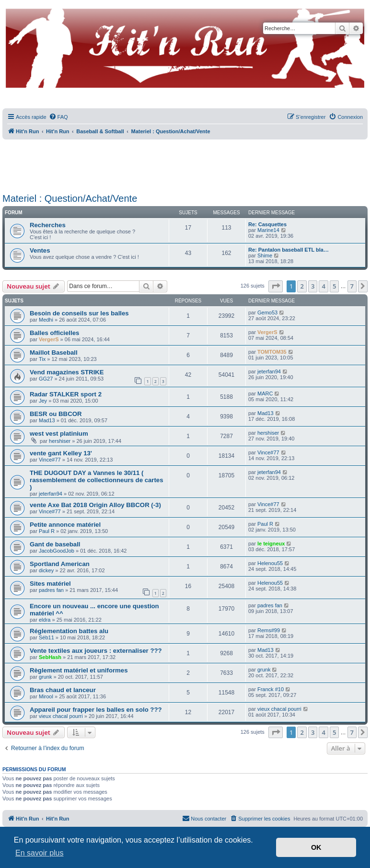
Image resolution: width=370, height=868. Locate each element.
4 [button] (323, 286)
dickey (46, 570)
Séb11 (46, 637)
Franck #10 (271, 689)
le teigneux (271, 544)
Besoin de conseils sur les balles (79, 313)
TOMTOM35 (272, 352)
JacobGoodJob (57, 551)
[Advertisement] (185, 163)
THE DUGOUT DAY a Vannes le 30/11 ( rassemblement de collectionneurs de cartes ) (97, 480)
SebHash (50, 657)
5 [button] (334, 286)
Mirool (46, 696)
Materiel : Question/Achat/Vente (70, 198)
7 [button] (352, 286)
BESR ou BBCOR (56, 414)
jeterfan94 (269, 371)
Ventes (40, 250)
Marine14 (268, 230)
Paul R (47, 531)
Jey (43, 401)
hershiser (60, 441)
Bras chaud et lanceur (63, 690)
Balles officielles (54, 333)
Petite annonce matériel (65, 525)
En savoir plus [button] (40, 853)
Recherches (48, 225)
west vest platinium (59, 434)
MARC (265, 393)
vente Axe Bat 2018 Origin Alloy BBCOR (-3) (95, 505)
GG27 (46, 379)
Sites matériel (50, 584)
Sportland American (60, 564)
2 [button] (302, 286)
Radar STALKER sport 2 (66, 394)
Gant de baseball (55, 544)
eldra (45, 620)
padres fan (51, 590)
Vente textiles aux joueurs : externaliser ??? (96, 651)
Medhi (46, 320)
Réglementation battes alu (69, 631)
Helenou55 (270, 563)
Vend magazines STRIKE (67, 372)
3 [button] (313, 286)
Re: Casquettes (267, 224)
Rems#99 (269, 630)
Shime (265, 255)
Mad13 (47, 420)
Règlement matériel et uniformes (79, 670)
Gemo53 (267, 312)
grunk (46, 677)
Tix (42, 359)
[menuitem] (58, 117)
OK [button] (316, 847)
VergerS (49, 339)
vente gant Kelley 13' (61, 453)
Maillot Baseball (54, 353)
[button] (276, 286)
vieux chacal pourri (61, 716)
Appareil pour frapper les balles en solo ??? (96, 710)
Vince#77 (50, 460)
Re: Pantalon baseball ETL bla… (289, 250)
